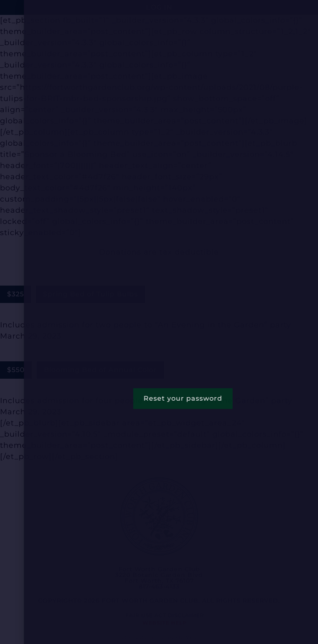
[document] (159, 322)
